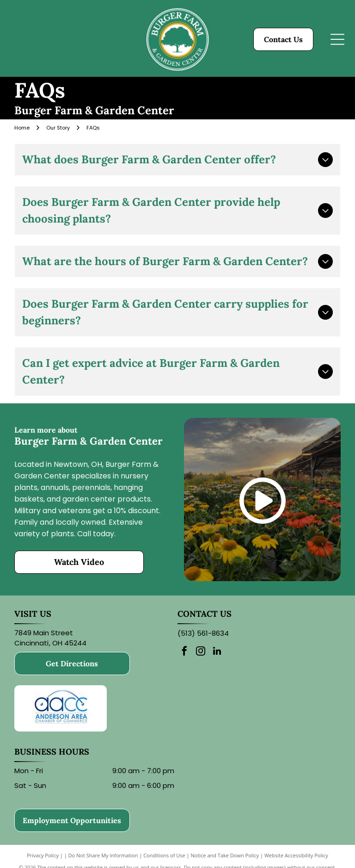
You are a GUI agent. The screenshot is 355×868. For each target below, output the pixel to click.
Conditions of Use (164, 855)
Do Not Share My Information (103, 855)
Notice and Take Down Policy (225, 855)
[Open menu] (337, 39)
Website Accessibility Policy (296, 855)
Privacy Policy (43, 855)
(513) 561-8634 (203, 633)
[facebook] (184, 652)
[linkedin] (217, 652)
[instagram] (201, 652)
